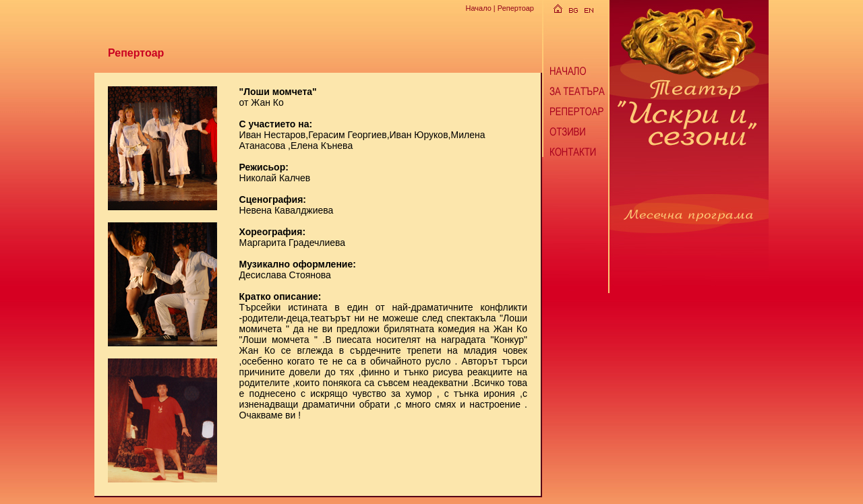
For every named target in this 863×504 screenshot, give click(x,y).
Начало (478, 8)
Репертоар (516, 8)
